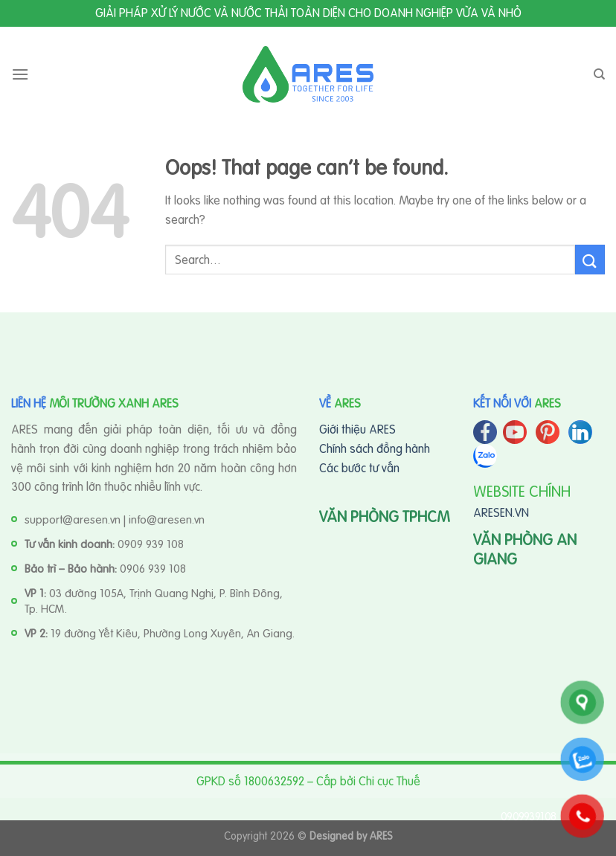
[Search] (599, 74)
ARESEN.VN (501, 512)
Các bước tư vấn (359, 468)
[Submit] (590, 259)
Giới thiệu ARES (357, 429)
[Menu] (20, 74)
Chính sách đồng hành (375, 448)
